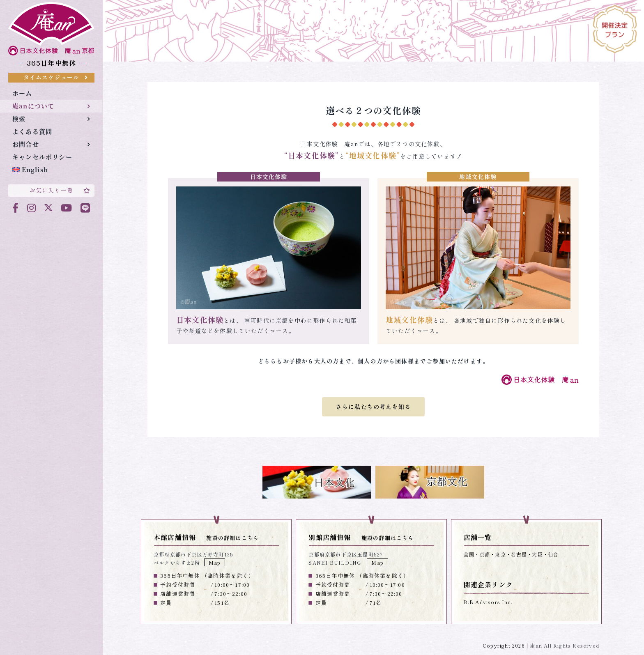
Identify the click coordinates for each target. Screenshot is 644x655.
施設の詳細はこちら (232, 538)
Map (215, 562)
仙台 (553, 554)
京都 (485, 554)
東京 (500, 554)
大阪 (537, 554)
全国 (469, 554)
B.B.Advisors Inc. (488, 602)
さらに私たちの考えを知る (373, 407)
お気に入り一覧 (60, 190)
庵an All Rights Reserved (565, 645)
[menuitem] (51, 170)
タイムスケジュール (56, 77)
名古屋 (519, 554)
